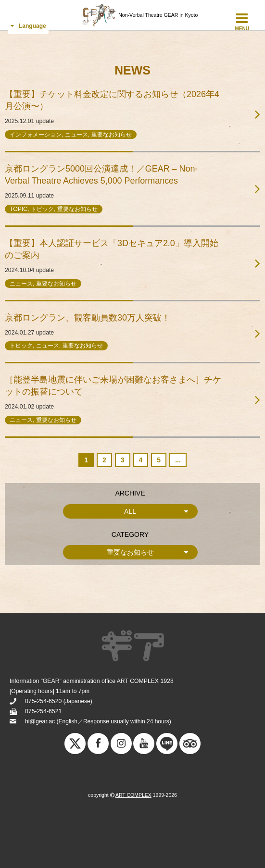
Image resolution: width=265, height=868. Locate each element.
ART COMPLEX (133, 795)
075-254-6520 (43, 701)
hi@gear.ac (40, 721)
